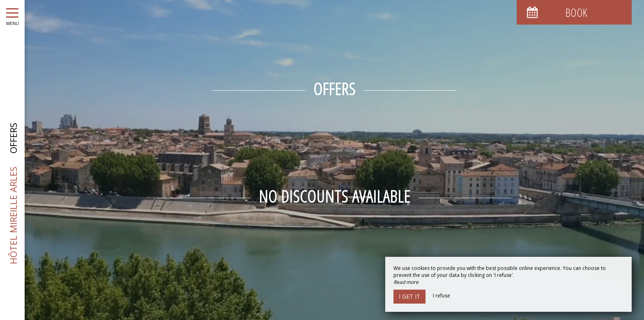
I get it (409, 296)
